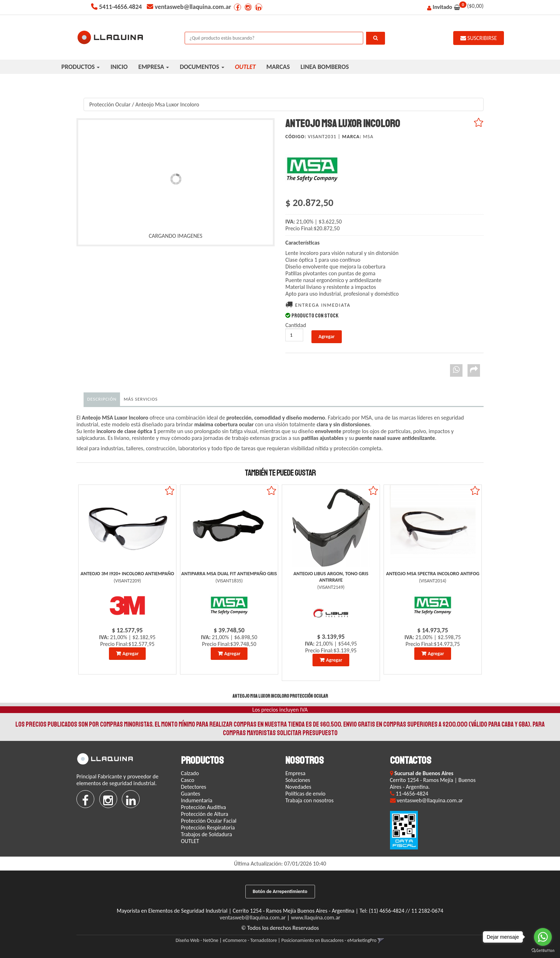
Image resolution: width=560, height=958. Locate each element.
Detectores (194, 787)
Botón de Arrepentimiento (280, 891)
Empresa (295, 773)
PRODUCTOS (81, 67)
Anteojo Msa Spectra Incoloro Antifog (433, 574)
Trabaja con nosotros (309, 800)
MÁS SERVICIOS (141, 399)
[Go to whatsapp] (543, 937)
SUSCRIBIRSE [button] (479, 38)
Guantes (191, 794)
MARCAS (278, 67)
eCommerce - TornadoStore (250, 940)
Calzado (190, 773)
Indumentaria (197, 800)
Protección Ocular (110, 104)
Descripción (102, 399)
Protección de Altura (205, 814)
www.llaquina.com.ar (316, 917)
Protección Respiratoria (208, 827)
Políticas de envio (305, 794)
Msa (368, 137)
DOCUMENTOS (202, 67)
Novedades (298, 787)
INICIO (119, 67)
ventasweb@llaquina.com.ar (253, 917)
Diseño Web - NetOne (197, 940)
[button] (381, 940)
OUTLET (190, 841)
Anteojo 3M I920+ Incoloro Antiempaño (127, 574)
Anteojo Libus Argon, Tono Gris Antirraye (331, 577)
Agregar (131, 654)
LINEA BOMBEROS (324, 67)
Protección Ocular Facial (209, 821)
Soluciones (298, 780)
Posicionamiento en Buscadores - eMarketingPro (329, 940)
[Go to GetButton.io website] (543, 951)
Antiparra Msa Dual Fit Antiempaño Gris (229, 574)
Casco (188, 780)
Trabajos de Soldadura (207, 834)
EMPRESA (154, 67)
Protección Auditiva (204, 807)
